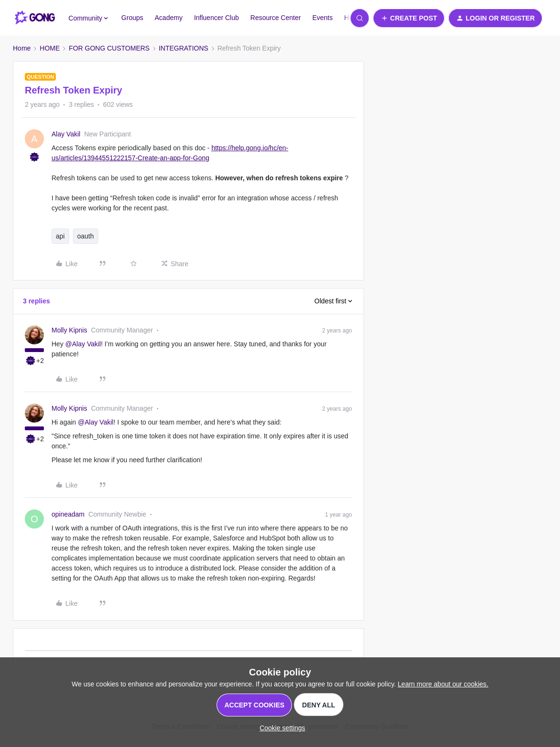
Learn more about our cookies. (443, 684)
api (60, 236)
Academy (168, 18)
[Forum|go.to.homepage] (35, 18)
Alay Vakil (66, 134)
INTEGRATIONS (184, 48)
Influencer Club (217, 18)
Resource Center (276, 18)
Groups (132, 18)
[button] (409, 18)
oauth (86, 236)
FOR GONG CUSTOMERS (109, 48)
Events (323, 18)
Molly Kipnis (69, 330)
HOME (50, 48)
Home (22, 48)
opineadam (68, 514)
